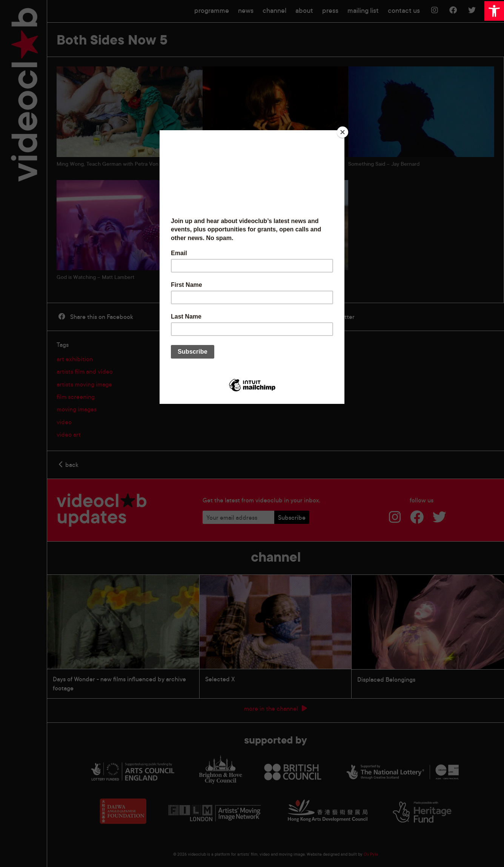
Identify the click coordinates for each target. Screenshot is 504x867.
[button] (494, 11)
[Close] (343, 132)
